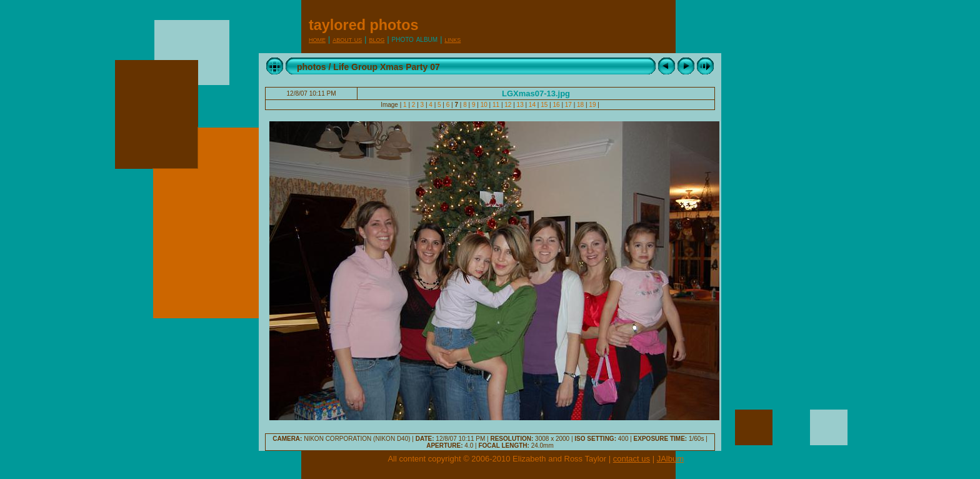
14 (532, 105)
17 (568, 105)
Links (452, 39)
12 (508, 105)
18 (580, 105)
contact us (632, 459)
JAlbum (670, 459)
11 (496, 105)
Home (317, 39)
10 (484, 105)
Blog (377, 39)
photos (312, 67)
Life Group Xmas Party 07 (386, 67)
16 (557, 105)
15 (544, 105)
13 (520, 105)
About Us (347, 39)
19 (593, 105)
